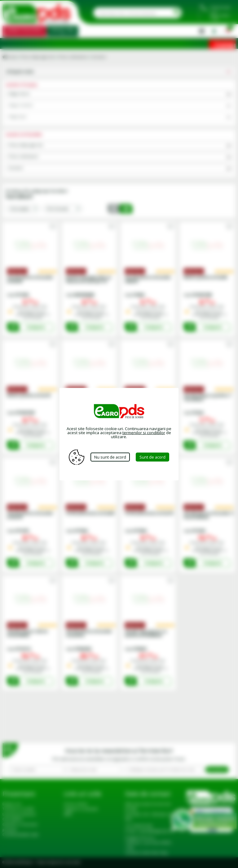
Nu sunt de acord (110, 457)
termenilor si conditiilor (144, 432)
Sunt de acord (153, 457)
